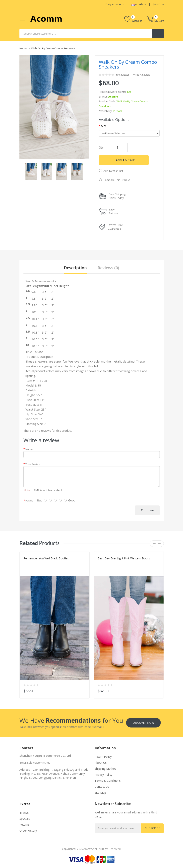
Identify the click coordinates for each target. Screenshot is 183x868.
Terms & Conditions (108, 781)
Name (29, 449)
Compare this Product (117, 180)
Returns (24, 825)
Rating (29, 500)
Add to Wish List (113, 171)
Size (104, 126)
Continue (147, 510)
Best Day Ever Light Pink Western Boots (124, 558)
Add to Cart (125, 160)
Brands (24, 813)
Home (23, 48)
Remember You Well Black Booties (46, 558)
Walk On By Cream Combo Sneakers (53, 48)
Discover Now (143, 723)
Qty (101, 147)
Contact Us (102, 787)
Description (75, 268)
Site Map (100, 793)
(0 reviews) (122, 75)
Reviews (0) (108, 268)
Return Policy (103, 757)
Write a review (142, 75)
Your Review (33, 464)
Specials (25, 819)
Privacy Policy (103, 775)
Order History (28, 831)
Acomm (113, 97)
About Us (101, 763)
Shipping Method (106, 769)
